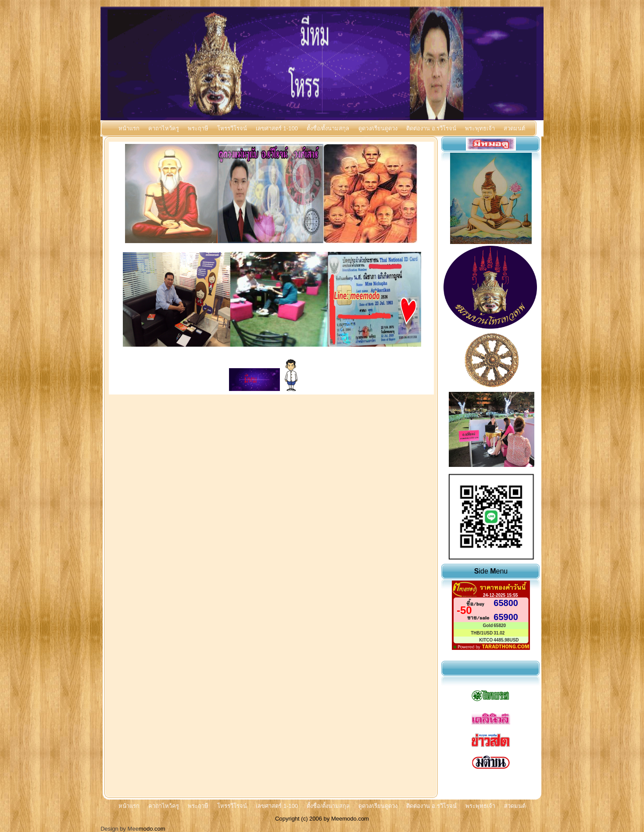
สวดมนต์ (514, 128)
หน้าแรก (129, 128)
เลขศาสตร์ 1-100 (277, 128)
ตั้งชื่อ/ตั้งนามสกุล (328, 128)
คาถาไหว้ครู (164, 128)
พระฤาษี (198, 128)
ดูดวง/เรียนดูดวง (378, 128)
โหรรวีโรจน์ (232, 128)
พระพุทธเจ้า (480, 128)
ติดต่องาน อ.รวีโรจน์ (431, 128)
